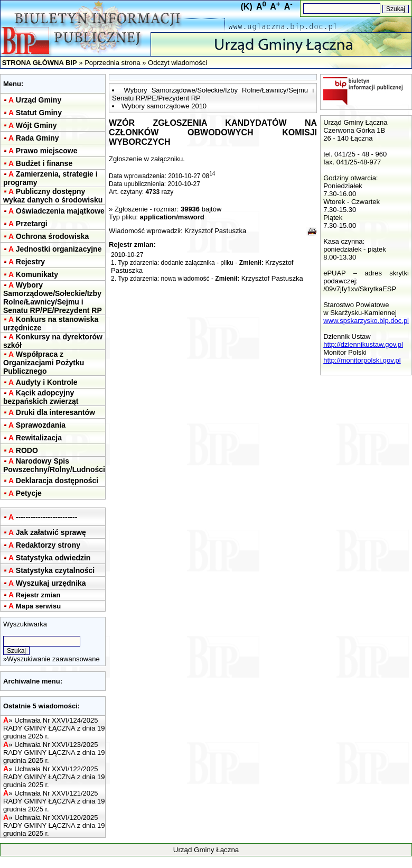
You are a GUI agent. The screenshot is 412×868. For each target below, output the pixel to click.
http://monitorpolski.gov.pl (362, 360)
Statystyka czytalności (55, 570)
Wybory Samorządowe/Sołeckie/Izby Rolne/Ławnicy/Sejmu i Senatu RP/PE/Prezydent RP (53, 298)
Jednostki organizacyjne (59, 249)
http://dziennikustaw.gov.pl (363, 344)
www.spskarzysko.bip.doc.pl (366, 321)
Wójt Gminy (36, 125)
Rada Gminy (38, 138)
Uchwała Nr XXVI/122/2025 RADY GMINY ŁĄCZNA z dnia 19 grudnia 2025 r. (54, 777)
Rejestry (30, 262)
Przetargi (32, 224)
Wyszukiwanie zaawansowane (53, 659)
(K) (247, 7)
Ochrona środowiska (52, 236)
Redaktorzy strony (48, 545)
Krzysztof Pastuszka (215, 231)
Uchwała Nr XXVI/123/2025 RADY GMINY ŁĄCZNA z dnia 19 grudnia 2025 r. (54, 752)
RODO (27, 450)
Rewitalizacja (39, 438)
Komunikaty (37, 274)
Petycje (29, 493)
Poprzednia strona (113, 63)
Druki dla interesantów (55, 412)
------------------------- (47, 517)
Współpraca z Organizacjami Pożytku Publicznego (44, 363)
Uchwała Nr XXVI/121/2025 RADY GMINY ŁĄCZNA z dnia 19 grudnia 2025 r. (54, 801)
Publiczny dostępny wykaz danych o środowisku (53, 196)
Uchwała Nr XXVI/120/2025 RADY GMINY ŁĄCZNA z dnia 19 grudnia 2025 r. (54, 825)
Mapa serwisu (38, 606)
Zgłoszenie (131, 209)
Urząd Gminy (39, 100)
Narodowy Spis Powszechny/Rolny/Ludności (54, 465)
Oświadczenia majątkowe (60, 211)
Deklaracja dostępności (57, 481)
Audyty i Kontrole (47, 382)
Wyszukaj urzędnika (51, 583)
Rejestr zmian (38, 595)
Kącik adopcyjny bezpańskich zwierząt (41, 397)
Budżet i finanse (44, 163)
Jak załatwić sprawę (51, 532)
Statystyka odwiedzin (53, 558)
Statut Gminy (39, 113)
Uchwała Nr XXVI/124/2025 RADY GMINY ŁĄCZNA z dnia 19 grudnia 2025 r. (54, 728)
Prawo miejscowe (47, 151)
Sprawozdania (41, 425)
